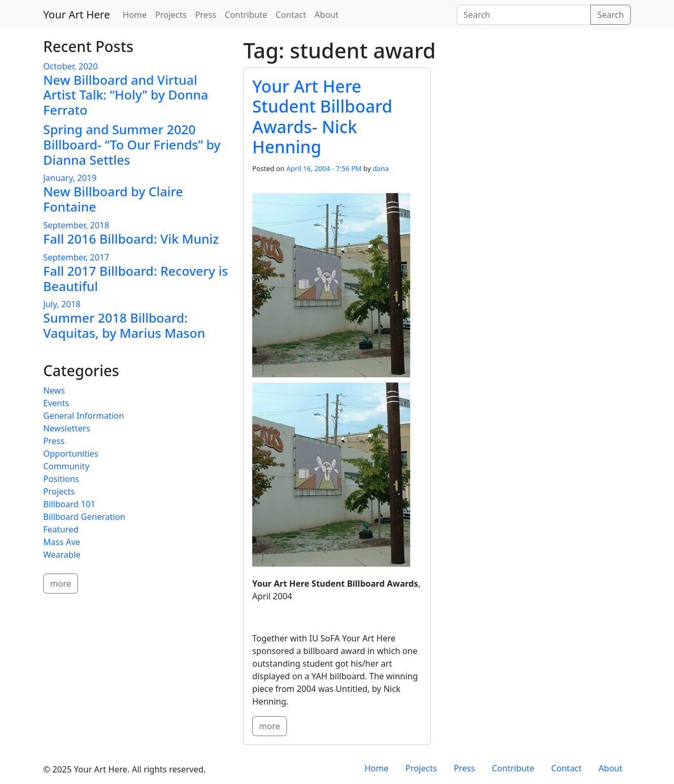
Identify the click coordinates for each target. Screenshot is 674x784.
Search (611, 15)
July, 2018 (62, 304)
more (270, 726)
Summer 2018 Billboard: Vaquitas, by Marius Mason (124, 325)
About (326, 15)
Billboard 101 (69, 504)
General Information (84, 416)
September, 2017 (76, 257)
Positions (61, 479)
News (54, 390)
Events (56, 403)
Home (135, 15)
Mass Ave (62, 542)
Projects (171, 15)
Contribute (246, 15)
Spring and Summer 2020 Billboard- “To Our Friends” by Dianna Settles (132, 144)
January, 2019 (70, 178)
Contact (291, 15)
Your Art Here (77, 14)
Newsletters (67, 428)
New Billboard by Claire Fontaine (113, 199)
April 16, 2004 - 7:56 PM (324, 168)
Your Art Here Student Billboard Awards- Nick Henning (322, 116)
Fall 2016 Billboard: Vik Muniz (131, 239)
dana (381, 168)
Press (205, 15)
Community (66, 466)
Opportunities (71, 454)
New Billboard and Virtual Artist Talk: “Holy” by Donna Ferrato (126, 95)
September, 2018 (76, 225)
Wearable (62, 555)
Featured (61, 529)
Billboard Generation (84, 517)
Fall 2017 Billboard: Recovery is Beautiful (136, 278)
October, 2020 (71, 66)
